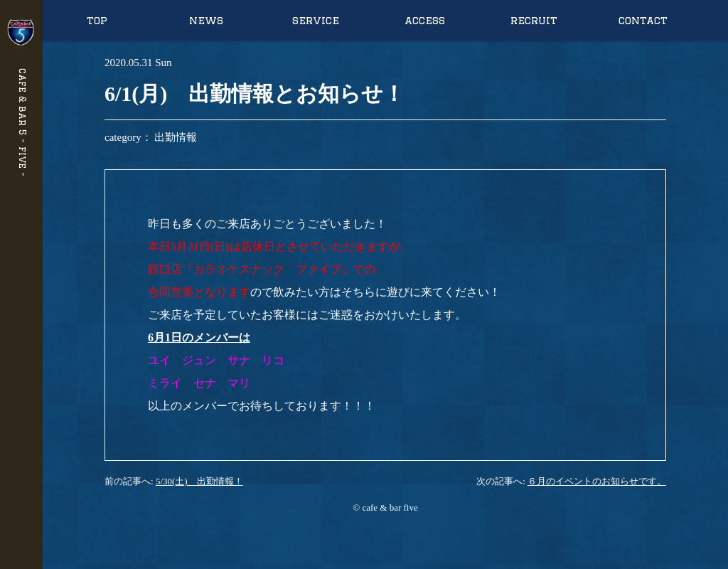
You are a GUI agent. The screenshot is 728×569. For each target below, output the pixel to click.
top (97, 20)
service (316, 20)
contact (643, 20)
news (206, 20)
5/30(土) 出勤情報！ (199, 481)
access (425, 20)
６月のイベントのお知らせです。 (597, 481)
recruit (534, 20)
